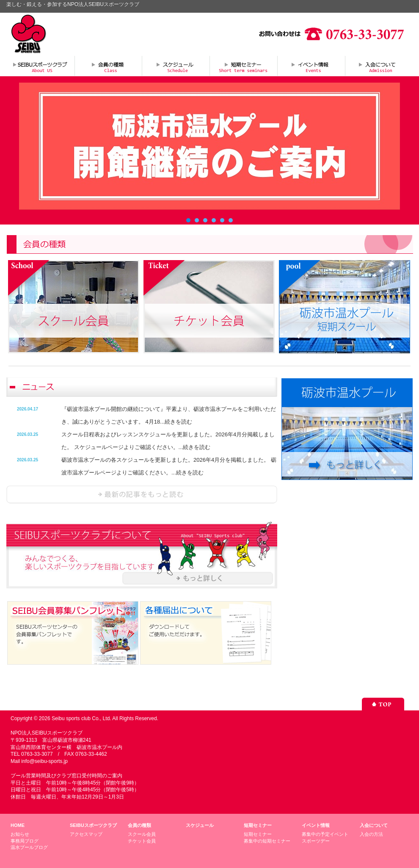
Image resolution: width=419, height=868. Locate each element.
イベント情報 (311, 66)
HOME (18, 825)
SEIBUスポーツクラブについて (40, 66)
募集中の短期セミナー (267, 841)
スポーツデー (316, 841)
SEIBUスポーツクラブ (93, 825)
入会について (379, 66)
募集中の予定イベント (325, 834)
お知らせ (20, 834)
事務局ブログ (25, 841)
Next (389, 146)
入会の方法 (371, 834)
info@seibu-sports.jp (44, 761)
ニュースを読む (142, 495)
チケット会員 (142, 841)
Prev (30, 146)
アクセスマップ (86, 834)
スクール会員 (142, 834)
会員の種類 (108, 66)
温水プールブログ (29, 847)
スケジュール (176, 66)
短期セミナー (243, 66)
